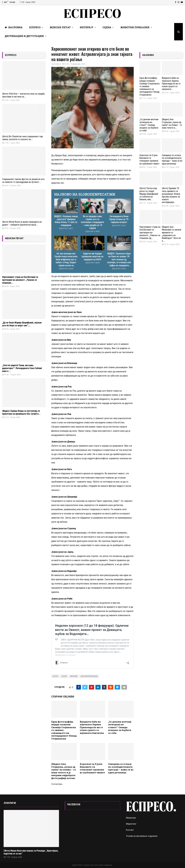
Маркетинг (131, 824)
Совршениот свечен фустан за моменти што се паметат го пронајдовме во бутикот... (23, 181)
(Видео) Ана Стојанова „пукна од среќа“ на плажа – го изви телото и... (172, 124)
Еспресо (35, 27)
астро (55, 676)
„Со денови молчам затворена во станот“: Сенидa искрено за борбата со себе (120, 727)
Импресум (131, 818)
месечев (74, 676)
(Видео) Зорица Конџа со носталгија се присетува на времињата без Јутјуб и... (21, 412)
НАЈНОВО (148, 55)
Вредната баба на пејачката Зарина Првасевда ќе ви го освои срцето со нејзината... (171, 84)
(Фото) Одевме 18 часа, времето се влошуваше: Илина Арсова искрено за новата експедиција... (171, 195)
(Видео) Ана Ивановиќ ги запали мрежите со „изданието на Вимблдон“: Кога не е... (172, 234)
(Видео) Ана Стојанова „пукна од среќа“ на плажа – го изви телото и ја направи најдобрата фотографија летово (64, 771)
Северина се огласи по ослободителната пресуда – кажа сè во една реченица (121, 768)
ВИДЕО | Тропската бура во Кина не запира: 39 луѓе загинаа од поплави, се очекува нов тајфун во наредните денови (119, 261)
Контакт (130, 830)
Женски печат (60, 27)
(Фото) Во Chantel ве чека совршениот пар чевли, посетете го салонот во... (22, 138)
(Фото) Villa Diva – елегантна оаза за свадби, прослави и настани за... (24, 95)
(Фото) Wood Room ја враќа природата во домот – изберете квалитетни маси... (22, 223)
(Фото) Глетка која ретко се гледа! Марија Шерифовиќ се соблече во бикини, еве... (149, 194)
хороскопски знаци (89, 676)
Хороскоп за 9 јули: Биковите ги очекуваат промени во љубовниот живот (92, 768)
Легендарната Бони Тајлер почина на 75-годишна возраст (119, 219)
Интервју (87, 27)
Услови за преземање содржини (142, 836)
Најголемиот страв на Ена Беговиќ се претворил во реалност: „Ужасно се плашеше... (20, 280)
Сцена (107, 27)
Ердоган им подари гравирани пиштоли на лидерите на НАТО (93, 257)
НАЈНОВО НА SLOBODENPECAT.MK (85, 194)
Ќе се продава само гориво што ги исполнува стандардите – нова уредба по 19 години (93, 222)
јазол (64, 676)
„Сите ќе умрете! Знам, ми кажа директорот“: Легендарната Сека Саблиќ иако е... (22, 368)
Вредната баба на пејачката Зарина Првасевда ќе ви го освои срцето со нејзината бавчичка (92, 727)
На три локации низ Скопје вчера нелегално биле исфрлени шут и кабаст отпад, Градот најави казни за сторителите (66, 261)
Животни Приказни (135, 27)
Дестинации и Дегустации (24, 36)
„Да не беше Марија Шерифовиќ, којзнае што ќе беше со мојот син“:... (22, 324)
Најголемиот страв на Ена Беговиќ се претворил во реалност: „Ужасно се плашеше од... (150, 232)
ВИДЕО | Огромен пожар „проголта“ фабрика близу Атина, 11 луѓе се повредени (66, 221)
